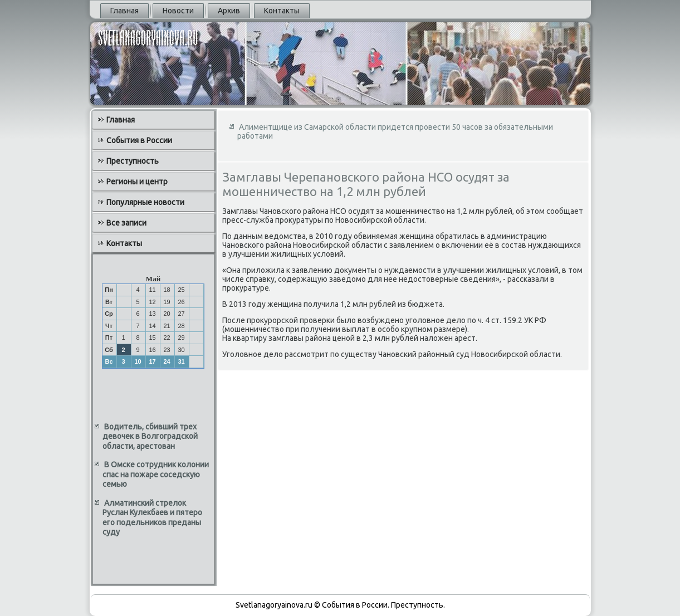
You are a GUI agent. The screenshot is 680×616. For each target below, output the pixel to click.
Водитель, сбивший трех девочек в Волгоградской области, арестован (150, 436)
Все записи (126, 223)
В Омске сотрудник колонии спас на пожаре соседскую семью (156, 474)
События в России (139, 140)
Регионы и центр (137, 182)
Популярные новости (145, 202)
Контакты (282, 11)
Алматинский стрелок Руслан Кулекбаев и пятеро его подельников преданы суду (152, 518)
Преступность (133, 161)
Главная (124, 11)
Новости (178, 11)
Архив (229, 11)
